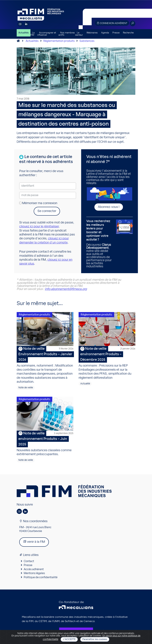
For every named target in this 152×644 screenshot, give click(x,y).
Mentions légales (34, 573)
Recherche (128, 33)
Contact (29, 561)
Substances (87, 41)
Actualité (85, 384)
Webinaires (92, 33)
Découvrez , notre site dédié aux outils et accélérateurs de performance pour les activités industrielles (100, 244)
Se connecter (47, 211)
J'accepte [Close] (69, 639)
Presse (116, 33)
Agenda (105, 33)
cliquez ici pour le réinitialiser (39, 227)
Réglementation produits (59, 41)
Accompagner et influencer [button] (47, 34)
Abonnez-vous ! (109, 207)
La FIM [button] (32, 34)
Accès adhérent (34, 569)
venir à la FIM (34, 542)
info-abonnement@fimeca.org (66, 289)
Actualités (24, 33)
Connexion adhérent (112, 23)
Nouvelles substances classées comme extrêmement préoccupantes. (45, 443)
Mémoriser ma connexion (38, 203)
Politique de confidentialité (41, 577)
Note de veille (26, 388)
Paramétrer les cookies (95, 639)
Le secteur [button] (79, 34)
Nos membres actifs (67, 34)
